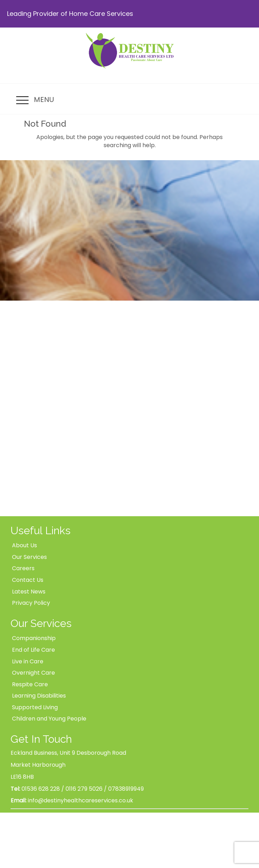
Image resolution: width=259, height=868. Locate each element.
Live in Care (28, 661)
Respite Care (30, 684)
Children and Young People (49, 719)
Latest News (29, 592)
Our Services (29, 557)
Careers (23, 568)
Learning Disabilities (39, 696)
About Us (24, 545)
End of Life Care (33, 650)
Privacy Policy (31, 603)
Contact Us (28, 580)
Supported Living (35, 707)
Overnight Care (33, 673)
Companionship (34, 638)
